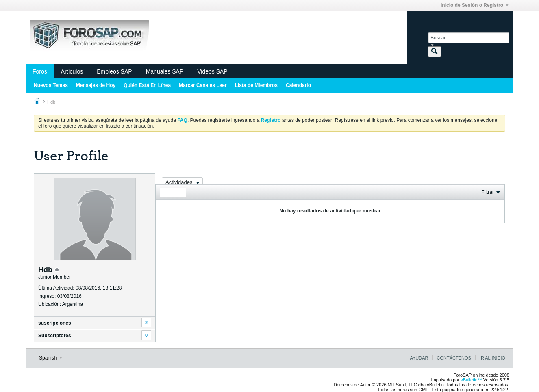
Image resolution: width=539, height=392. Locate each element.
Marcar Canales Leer (203, 85)
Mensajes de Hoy (96, 85)
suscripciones (55, 323)
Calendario (298, 85)
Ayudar (419, 358)
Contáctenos (454, 358)
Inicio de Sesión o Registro (475, 5)
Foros (40, 71)
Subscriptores (55, 336)
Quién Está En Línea (147, 85)
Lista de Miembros (256, 85)
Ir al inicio (492, 358)
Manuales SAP (165, 71)
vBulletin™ (471, 380)
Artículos (72, 71)
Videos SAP (212, 71)
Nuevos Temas (51, 85)
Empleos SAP (114, 71)
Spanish (51, 358)
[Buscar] (469, 38)
